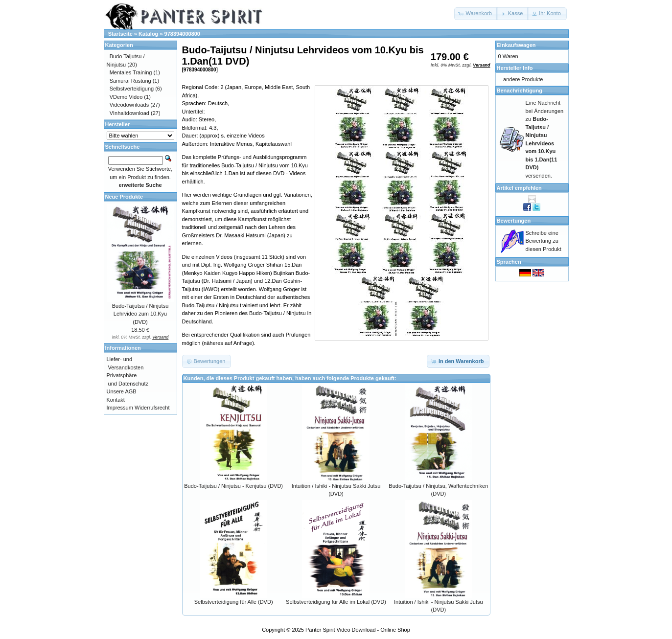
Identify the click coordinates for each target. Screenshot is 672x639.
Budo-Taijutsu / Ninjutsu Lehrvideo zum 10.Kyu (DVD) (140, 314)
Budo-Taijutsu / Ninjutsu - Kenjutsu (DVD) (233, 486)
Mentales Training (131, 72)
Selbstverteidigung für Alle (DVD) (234, 602)
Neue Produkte (124, 197)
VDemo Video (126, 97)
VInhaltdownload (129, 113)
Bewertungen (514, 221)
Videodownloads (129, 105)
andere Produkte (523, 79)
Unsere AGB (122, 391)
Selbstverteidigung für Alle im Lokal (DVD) (336, 602)
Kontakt (116, 400)
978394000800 (182, 34)
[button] (476, 14)
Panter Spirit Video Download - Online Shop (358, 630)
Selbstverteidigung (132, 89)
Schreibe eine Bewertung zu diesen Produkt (544, 241)
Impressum (120, 408)
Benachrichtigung (520, 91)
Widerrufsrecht (152, 408)
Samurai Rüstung (130, 81)
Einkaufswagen (516, 45)
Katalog (148, 34)
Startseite (120, 34)
